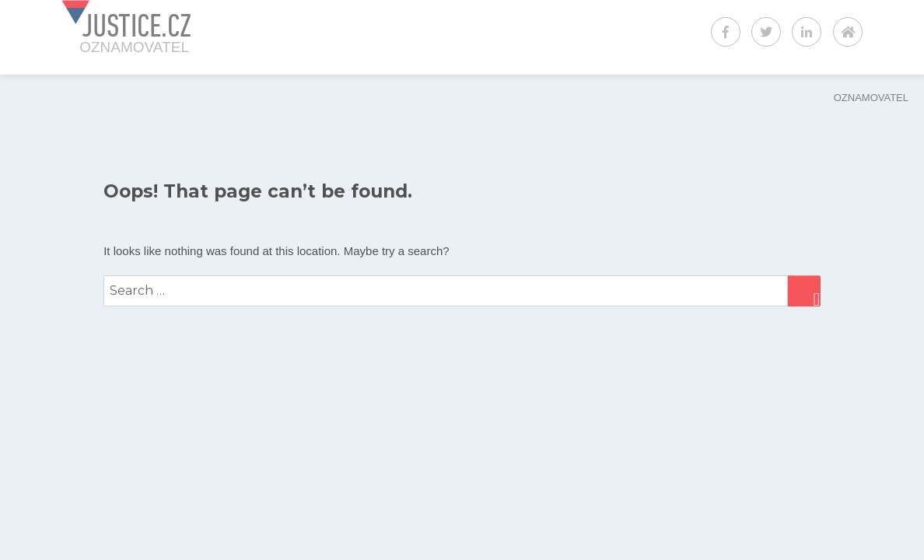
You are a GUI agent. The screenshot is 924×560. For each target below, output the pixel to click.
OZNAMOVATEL (871, 98)
